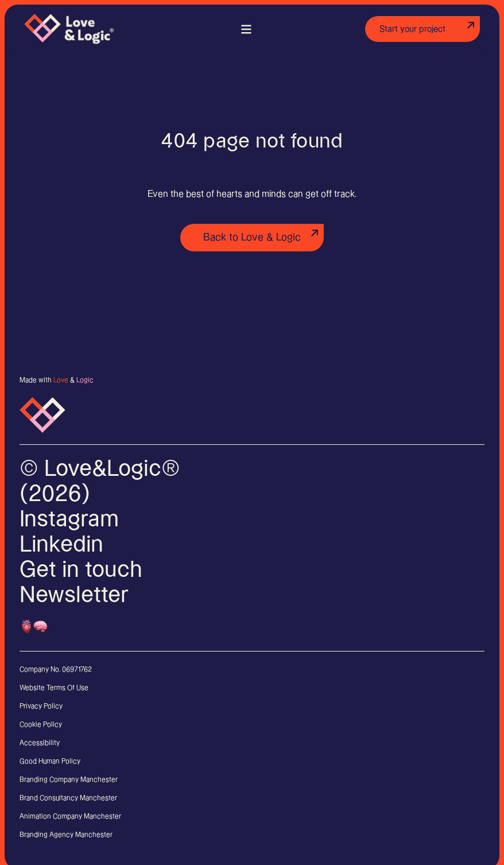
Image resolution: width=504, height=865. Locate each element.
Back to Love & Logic (252, 237)
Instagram (69, 519)
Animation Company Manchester (70, 816)
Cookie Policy (41, 725)
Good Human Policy (50, 761)
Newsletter (74, 595)
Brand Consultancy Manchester (68, 798)
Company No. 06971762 (56, 670)
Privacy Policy (41, 706)
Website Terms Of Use (54, 688)
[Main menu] (247, 29)
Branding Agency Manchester (66, 835)
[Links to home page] (70, 24)
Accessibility (40, 743)
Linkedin (61, 545)
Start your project (412, 29)
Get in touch (81, 570)
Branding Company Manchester (69, 780)
